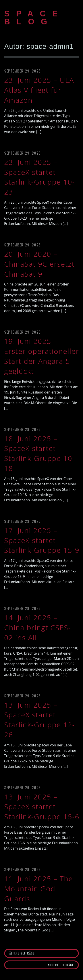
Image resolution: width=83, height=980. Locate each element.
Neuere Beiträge (61, 965)
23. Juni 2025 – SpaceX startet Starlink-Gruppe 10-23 (40, 177)
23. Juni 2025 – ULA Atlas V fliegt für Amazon (39, 90)
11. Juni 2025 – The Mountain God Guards (39, 888)
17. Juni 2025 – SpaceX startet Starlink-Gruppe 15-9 (42, 540)
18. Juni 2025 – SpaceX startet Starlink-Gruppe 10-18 (40, 453)
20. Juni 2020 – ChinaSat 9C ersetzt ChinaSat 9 (39, 264)
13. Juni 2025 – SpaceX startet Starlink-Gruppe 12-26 (40, 720)
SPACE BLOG (34, 18)
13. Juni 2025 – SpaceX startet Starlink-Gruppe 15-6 (42, 807)
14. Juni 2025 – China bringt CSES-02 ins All (38, 627)
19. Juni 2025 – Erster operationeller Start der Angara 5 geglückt (42, 356)
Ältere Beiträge (22, 953)
